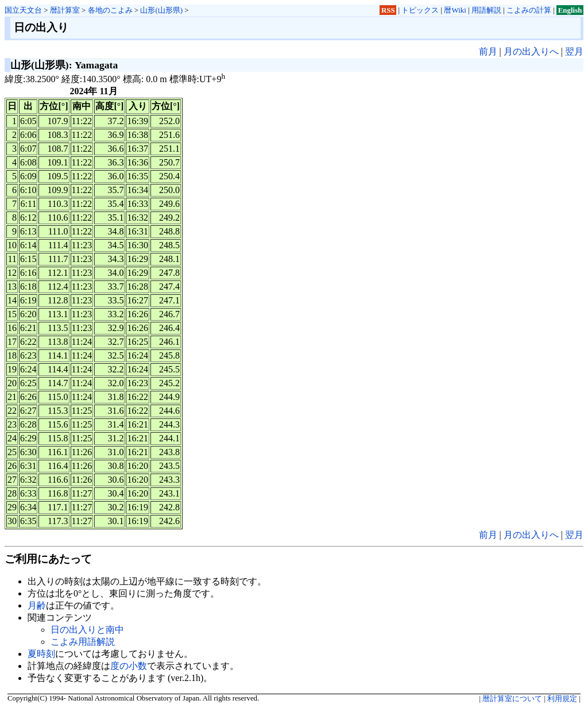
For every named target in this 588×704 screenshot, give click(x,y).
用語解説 (486, 10)
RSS (388, 10)
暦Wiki (455, 10)
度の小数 (129, 666)
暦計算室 (65, 10)
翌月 (574, 51)
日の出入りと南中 (87, 630)
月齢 (37, 605)
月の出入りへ (531, 51)
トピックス (420, 10)
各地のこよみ (110, 10)
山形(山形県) (161, 10)
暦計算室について (512, 699)
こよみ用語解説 (83, 642)
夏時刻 (41, 654)
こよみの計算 (529, 10)
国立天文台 (23, 10)
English (570, 10)
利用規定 (562, 699)
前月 (488, 51)
